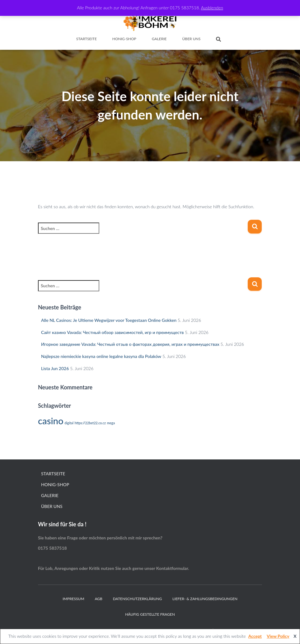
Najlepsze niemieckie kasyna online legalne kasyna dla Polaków (101, 356)
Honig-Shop (124, 39)
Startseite (87, 39)
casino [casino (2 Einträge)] (51, 421)
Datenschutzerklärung (138, 599)
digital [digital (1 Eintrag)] (69, 423)
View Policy (278, 636)
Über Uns (192, 39)
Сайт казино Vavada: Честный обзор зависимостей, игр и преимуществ (112, 332)
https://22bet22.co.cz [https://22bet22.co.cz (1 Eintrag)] (90, 423)
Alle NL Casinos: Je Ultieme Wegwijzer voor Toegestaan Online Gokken (109, 320)
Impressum (73, 599)
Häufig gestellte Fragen (150, 614)
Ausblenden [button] (212, 8)
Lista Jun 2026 (55, 368)
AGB (98, 599)
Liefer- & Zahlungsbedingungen (205, 599)
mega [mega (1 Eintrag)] (111, 423)
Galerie (159, 39)
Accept (255, 636)
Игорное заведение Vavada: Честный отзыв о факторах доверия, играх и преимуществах (130, 344)
